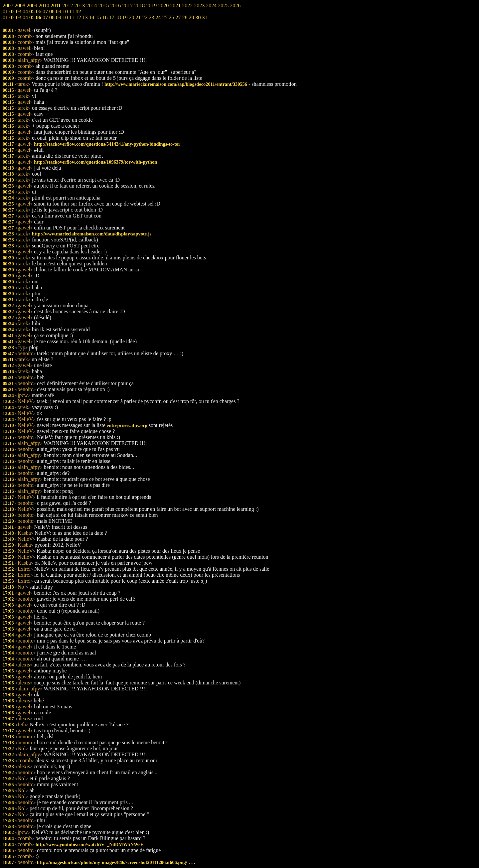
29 (191, 17)
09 (59, 17)
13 (85, 17)
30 (198, 17)
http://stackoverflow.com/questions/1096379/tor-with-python (95, 162)
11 (72, 17)
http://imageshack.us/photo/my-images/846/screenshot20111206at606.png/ (112, 862)
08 (52, 17)
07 (45, 17)
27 (178, 17)
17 (111, 17)
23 (151, 17)
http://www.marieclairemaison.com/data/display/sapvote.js (92, 234)
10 (65, 17)
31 (205, 17)
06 (39, 17)
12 (78, 17)
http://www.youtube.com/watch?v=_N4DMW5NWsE (90, 844)
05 (32, 17)
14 (91, 17)
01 (5, 17)
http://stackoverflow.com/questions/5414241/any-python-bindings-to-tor (107, 144)
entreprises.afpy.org (127, 425)
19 (125, 17)
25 (165, 17)
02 (12, 17)
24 (158, 17)
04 (25, 17)
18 (118, 17)
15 (98, 17)
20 (131, 17)
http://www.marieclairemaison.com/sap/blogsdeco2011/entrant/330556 (176, 84)
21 (138, 17)
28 (185, 17)
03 (19, 17)
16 (105, 17)
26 (171, 17)
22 (145, 17)
